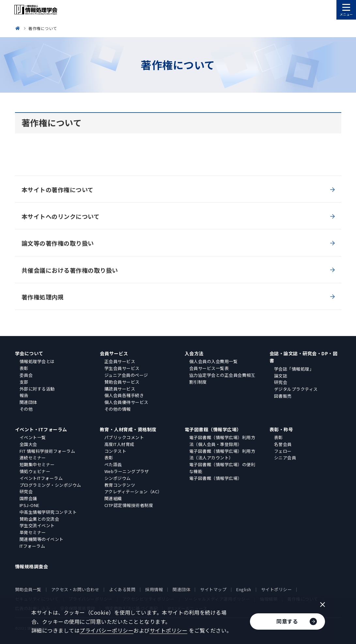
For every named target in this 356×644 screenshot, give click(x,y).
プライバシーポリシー (107, 630)
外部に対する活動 (37, 389)
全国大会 (28, 444)
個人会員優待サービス (126, 402)
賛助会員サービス (122, 382)
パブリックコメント (124, 437)
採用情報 (154, 589)
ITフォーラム (32, 546)
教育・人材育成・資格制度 (128, 429)
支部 (24, 382)
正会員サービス (120, 361)
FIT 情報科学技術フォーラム (47, 451)
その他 (26, 409)
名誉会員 (283, 444)
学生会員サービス (122, 368)
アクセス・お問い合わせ (75, 589)
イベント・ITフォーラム (41, 429)
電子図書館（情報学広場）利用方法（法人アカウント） (222, 454)
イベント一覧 (33, 437)
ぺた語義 (113, 464)
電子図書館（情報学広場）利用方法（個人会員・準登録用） (222, 441)
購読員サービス (120, 389)
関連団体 (28, 402)
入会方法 (194, 353)
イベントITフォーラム (41, 478)
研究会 (281, 382)
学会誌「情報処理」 (294, 369)
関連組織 (113, 498)
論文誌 (281, 376)
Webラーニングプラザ (127, 471)
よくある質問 (122, 589)
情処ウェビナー (35, 471)
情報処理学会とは (37, 361)
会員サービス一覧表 (209, 368)
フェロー (283, 451)
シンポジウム (118, 478)
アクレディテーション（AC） (133, 491)
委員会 (26, 375)
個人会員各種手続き (124, 395)
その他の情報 (118, 409)
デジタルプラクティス (296, 389)
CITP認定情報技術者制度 (129, 505)
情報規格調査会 (32, 566)
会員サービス (114, 353)
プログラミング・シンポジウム (50, 485)
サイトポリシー (277, 589)
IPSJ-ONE (30, 505)
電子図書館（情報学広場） (213, 429)
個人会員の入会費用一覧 (214, 361)
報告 (24, 395)
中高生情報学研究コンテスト (48, 512)
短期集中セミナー (37, 464)
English (244, 589)
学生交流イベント (37, 525)
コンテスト (116, 451)
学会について (29, 353)
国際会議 (28, 498)
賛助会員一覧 (28, 589)
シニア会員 (285, 458)
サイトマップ (213, 589)
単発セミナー (33, 532)
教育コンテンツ (120, 485)
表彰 (24, 368)
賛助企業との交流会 (39, 519)
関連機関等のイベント (42, 539)
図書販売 (283, 396)
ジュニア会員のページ (126, 375)
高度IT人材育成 (119, 444)
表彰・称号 (281, 429)
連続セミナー (33, 458)
